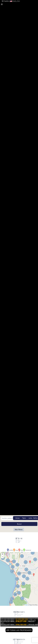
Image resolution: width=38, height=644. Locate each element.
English (15, 1)
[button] (30, 562)
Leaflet (26, 605)
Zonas (17, 518)
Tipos (24, 518)
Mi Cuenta (5, 1)
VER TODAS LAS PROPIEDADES (19, 630)
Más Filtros (19, 530)
